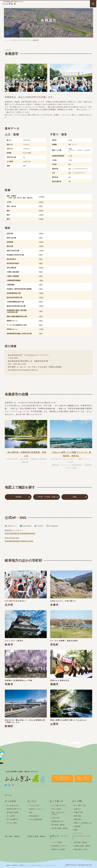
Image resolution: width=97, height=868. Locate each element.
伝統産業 (77, 826)
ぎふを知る (11, 801)
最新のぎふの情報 (58, 849)
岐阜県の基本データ (14, 809)
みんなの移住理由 (36, 819)
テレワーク (78, 833)
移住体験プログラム (59, 846)
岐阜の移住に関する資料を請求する (62, 778)
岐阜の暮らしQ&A (81, 849)
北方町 (9, 605)
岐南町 (9, 726)
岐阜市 (9, 645)
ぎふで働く (78, 801)
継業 (76, 830)
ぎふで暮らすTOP (58, 805)
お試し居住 (56, 818)
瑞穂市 (54, 684)
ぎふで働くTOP (80, 805)
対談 (31, 812)
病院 (75, 497)
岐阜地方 (28, 40)
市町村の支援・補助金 (60, 828)
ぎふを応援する (13, 819)
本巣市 (54, 605)
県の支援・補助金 (58, 825)
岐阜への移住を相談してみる (83, 778)
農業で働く (78, 816)
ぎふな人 (32, 801)
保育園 (18, 497)
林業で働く (78, 819)
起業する (77, 809)
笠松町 (54, 645)
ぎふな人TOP (34, 805)
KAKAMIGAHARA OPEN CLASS (19, 541)
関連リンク (24, 865)
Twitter (39, 526)
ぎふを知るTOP (13, 805)
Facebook (26, 526)
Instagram (52, 526)
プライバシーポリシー (37, 865)
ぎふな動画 (11, 816)
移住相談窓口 (34, 816)
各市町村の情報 (17, 40)
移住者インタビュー (37, 809)
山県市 (54, 724)
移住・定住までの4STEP (58, 813)
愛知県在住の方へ (58, 821)
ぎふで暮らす (57, 801)
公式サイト (11, 526)
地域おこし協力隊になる (83, 823)
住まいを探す (57, 809)
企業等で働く (79, 812)
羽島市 (9, 684)
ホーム (7, 40)
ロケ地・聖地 (12, 823)
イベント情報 (57, 842)
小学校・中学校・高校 (47, 497)
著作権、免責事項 (12, 865)
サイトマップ (51, 865)
